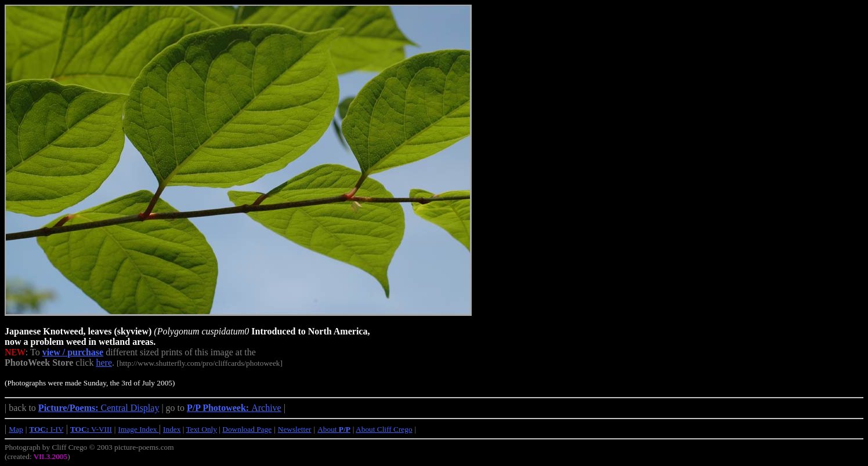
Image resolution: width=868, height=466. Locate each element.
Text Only (202, 429)
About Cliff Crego (384, 429)
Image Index (139, 429)
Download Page (247, 429)
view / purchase (73, 352)
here (104, 363)
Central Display (99, 408)
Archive (234, 408)
